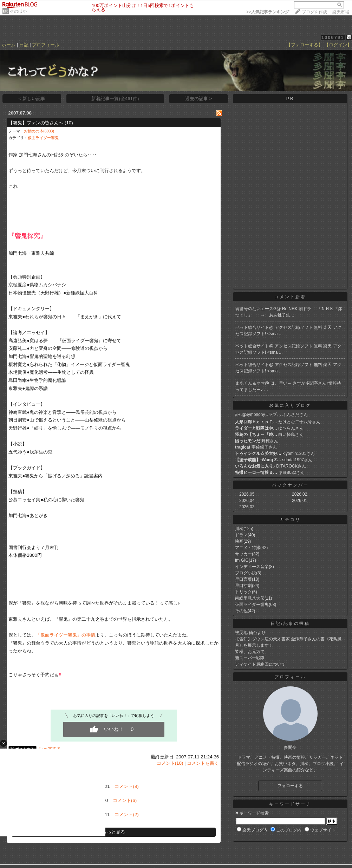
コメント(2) (126, 814)
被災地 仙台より (250, 633)
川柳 (239, 529)
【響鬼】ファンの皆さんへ (36, 123)
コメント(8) (126, 786)
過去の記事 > (199, 99)
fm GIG (242, 560)
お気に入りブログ (290, 405)
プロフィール (46, 45)
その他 (241, 611)
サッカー (243, 554)
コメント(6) (125, 800)
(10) (69, 123)
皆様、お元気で (250, 652)
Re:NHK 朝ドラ (299, 309)
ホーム (9, 45)
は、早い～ (282, 383)
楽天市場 (341, 12)
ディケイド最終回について (260, 664)
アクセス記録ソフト (294, 327)
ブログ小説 (246, 573)
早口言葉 (243, 579)
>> (268, 12)
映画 (239, 541)
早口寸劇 (243, 586)
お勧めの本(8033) (39, 131)
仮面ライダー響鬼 (43, 138)
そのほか (18, 11)
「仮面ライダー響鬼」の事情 (66, 635)
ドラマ (241, 535)
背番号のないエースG (256, 309)
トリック (243, 592)
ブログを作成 (314, 12)
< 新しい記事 (32, 99)
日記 (24, 45)
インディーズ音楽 (252, 567)
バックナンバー (290, 485)
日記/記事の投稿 (290, 624)
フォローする (290, 786)
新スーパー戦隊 (250, 658)
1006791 (333, 37)
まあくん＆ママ (250, 383)
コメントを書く (203, 763)
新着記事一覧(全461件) (115, 99)
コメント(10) (170, 763)
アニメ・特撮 (248, 548)
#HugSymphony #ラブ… (258, 415)
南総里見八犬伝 (250, 598)
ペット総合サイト (252, 327)
